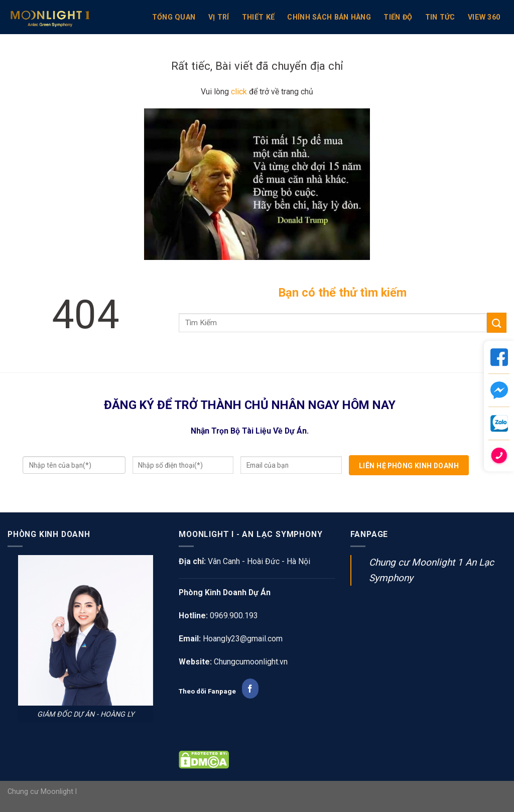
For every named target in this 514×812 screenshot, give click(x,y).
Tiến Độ (398, 17)
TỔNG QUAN (174, 17)
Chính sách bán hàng (329, 17)
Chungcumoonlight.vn (251, 662)
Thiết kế (258, 17)
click (239, 92)
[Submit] (497, 323)
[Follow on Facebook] (250, 689)
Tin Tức (440, 17)
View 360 (484, 17)
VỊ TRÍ (219, 17)
